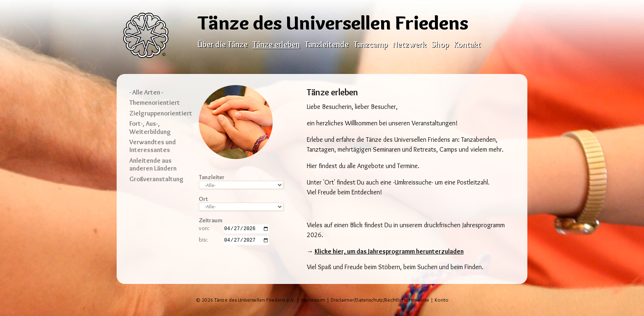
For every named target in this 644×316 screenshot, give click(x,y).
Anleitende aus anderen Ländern (153, 164)
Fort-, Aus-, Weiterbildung (150, 127)
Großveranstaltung (156, 179)
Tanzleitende (327, 44)
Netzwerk (409, 44)
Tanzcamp (371, 44)
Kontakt (467, 44)
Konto (442, 300)
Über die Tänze (223, 44)
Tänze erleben (276, 44)
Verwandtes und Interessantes (153, 146)
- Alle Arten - (146, 92)
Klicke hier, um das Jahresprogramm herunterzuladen (389, 251)
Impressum (313, 300)
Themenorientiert (155, 103)
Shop (440, 44)
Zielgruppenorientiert (161, 113)
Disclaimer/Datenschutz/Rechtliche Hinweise (380, 300)
